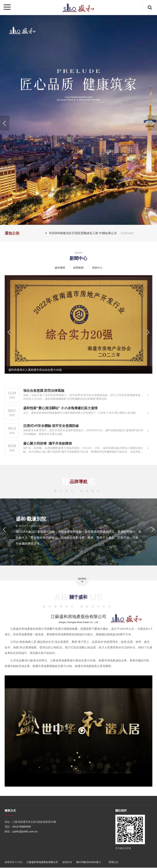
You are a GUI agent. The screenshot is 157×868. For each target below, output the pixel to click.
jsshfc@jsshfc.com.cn (25, 832)
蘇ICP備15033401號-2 (88, 863)
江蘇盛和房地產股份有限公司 (42, 863)
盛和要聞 (60, 268)
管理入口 (114, 863)
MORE (82, 579)
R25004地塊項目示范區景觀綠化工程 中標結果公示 (92, 233)
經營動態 (78, 268)
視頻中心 (97, 268)
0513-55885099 (22, 827)
